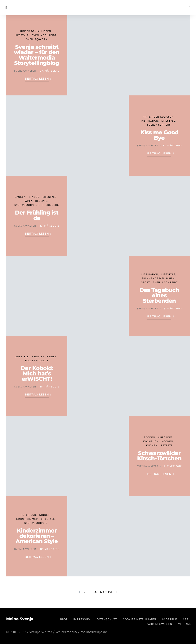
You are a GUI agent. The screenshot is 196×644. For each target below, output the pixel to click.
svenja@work (37, 39)
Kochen (167, 441)
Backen (20, 197)
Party (28, 201)
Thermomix (51, 205)
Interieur (29, 515)
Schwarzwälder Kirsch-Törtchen (159, 456)
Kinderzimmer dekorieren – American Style (37, 536)
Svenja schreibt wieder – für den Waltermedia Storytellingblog (37, 55)
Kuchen (152, 445)
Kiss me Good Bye (159, 135)
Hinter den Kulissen (36, 31)
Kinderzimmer (27, 519)
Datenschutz (107, 619)
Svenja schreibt (44, 35)
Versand (185, 624)
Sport (145, 282)
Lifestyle (22, 35)
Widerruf (169, 619)
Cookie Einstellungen (139, 619)
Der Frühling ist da (37, 215)
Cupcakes (165, 437)
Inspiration (150, 121)
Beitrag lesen (37, 79)
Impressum (82, 619)
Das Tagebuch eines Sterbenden (159, 295)
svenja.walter (25, 71)
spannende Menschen (158, 278)
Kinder (34, 197)
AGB (186, 619)
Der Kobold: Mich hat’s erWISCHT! (37, 374)
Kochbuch (151, 441)
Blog (64, 619)
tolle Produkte (37, 360)
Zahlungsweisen (159, 624)
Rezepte (41, 201)
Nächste (107, 592)
